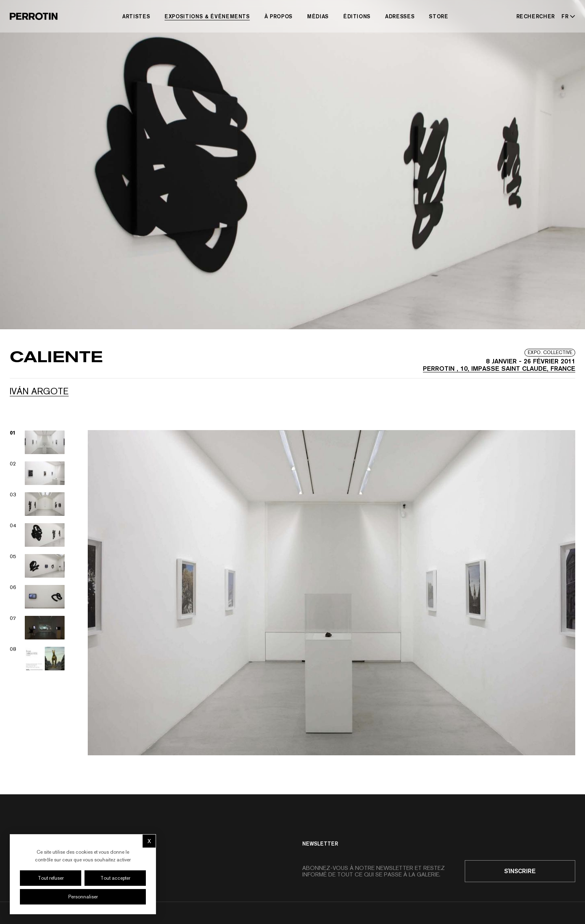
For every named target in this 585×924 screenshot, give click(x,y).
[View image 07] (37, 628)
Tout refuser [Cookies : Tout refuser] (51, 878)
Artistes (136, 16)
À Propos (278, 16)
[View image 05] (37, 566)
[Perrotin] (34, 16)
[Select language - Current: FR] (567, 16)
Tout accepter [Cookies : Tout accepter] (115, 878)
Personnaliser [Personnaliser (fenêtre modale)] (83, 897)
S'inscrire (520, 871)
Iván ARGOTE (39, 391)
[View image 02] (37, 473)
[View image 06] (37, 597)
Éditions (357, 16)
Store (439, 16)
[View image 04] (37, 535)
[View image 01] (37, 442)
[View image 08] (37, 659)
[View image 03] (37, 504)
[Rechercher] (536, 16)
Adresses (400, 16)
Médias (318, 16)
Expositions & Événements (207, 16)
